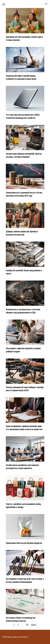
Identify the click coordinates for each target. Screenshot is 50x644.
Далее (34, 625)
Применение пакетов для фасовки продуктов (24, 543)
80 (27, 625)
